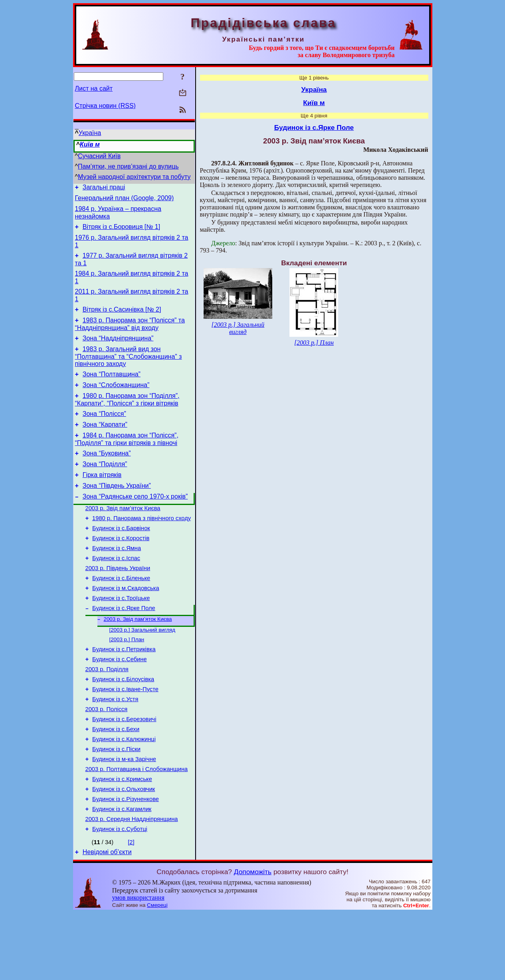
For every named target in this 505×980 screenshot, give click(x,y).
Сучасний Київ (99, 156)
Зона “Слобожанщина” (116, 402)
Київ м (90, 144)
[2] (131, 908)
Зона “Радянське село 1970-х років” (135, 524)
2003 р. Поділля (107, 716)
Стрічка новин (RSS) (105, 106)
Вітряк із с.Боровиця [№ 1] (121, 232)
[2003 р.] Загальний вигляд (143, 672)
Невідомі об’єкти (107, 919)
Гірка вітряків (102, 500)
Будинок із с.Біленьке (121, 615)
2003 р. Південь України (118, 604)
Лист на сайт (94, 88)
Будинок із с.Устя (115, 749)
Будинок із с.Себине (119, 705)
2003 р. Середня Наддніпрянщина (132, 884)
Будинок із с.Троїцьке (121, 638)
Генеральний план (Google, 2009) (125, 200)
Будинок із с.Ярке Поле (124, 649)
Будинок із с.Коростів (121, 571)
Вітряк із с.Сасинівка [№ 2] (122, 320)
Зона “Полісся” (104, 433)
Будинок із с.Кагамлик (122, 873)
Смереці (157, 972)
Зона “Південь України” (117, 512)
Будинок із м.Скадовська (126, 626)
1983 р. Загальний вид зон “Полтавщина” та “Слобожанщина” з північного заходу (129, 371)
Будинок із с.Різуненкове (126, 861)
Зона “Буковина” (107, 476)
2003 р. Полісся (107, 761)
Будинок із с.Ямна (117, 582)
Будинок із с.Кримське (122, 839)
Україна (90, 133)
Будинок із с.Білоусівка (123, 727)
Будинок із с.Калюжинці (124, 794)
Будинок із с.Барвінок (121, 559)
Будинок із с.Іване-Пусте (125, 738)
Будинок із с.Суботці (120, 895)
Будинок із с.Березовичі (124, 772)
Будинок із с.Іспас (116, 593)
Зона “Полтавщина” (112, 390)
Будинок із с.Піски (116, 805)
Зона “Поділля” (105, 488)
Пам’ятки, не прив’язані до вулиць (128, 166)
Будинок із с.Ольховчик (124, 850)
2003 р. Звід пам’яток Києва (123, 537)
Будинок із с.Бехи (116, 783)
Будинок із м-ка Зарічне (124, 817)
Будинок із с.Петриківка (124, 694)
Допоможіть (253, 939)
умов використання (138, 965)
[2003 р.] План (127, 683)
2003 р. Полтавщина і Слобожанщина (137, 828)
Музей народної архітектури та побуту (134, 177)
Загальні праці (104, 188)
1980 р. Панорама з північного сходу (142, 548)
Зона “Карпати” (105, 445)
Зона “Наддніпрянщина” (118, 351)
